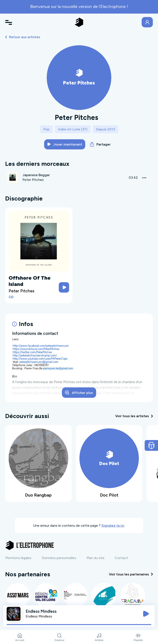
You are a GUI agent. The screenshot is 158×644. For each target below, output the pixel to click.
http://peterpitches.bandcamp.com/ (35, 355)
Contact (121, 558)
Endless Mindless (39, 616)
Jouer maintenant (65, 144)
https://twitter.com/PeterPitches (32, 352)
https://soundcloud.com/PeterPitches (36, 349)
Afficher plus (79, 393)
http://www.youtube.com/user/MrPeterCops (40, 359)
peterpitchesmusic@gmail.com (39, 362)
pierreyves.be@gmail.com (58, 368)
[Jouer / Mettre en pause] (146, 614)
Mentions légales (18, 558)
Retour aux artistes (23, 37)
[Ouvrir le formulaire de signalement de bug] (151, 445)
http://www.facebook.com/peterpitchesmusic (41, 346)
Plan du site (95, 558)
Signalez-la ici (113, 526)
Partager (100, 144)
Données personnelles (59, 558)
